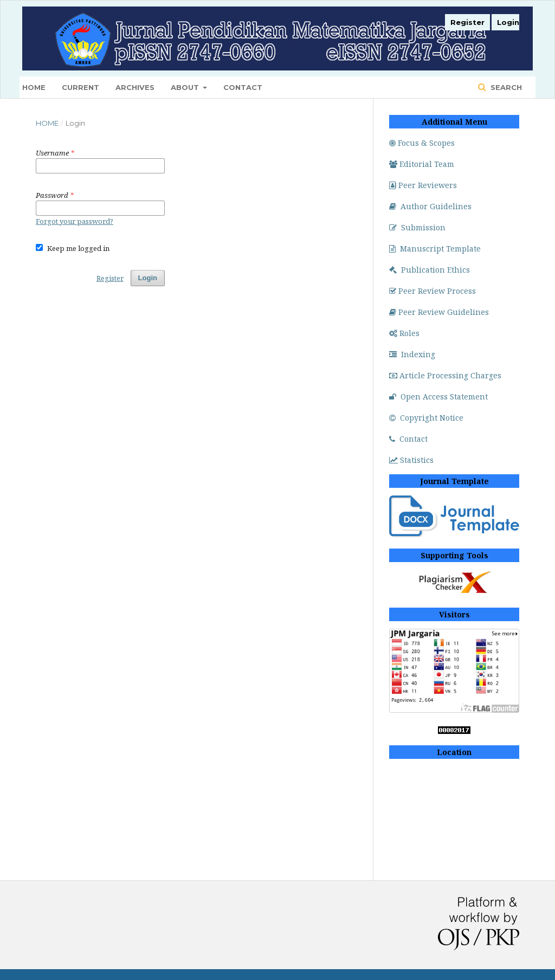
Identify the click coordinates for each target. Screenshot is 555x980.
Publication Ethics (430, 270)
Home (34, 87)
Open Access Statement (438, 396)
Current (80, 87)
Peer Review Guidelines (439, 312)
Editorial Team (422, 164)
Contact (243, 87)
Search (505, 87)
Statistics (411, 460)
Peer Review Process (433, 291)
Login (508, 22)
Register (467, 22)
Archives (135, 87)
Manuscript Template (435, 249)
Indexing (412, 354)
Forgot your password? (75, 221)
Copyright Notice (426, 418)
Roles (404, 333)
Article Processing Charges (445, 375)
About (186, 87)
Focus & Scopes (422, 143)
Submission (417, 227)
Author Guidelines (430, 206)
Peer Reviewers (423, 185)
